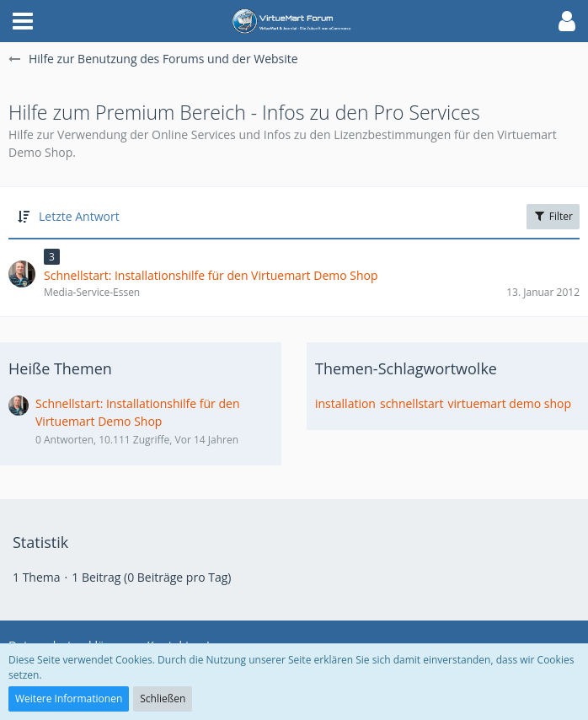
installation (345, 403)
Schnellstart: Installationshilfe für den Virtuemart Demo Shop (137, 412)
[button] (23, 21)
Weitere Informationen (69, 699)
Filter (553, 216)
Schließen (163, 699)
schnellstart (412, 403)
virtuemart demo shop (510, 403)
